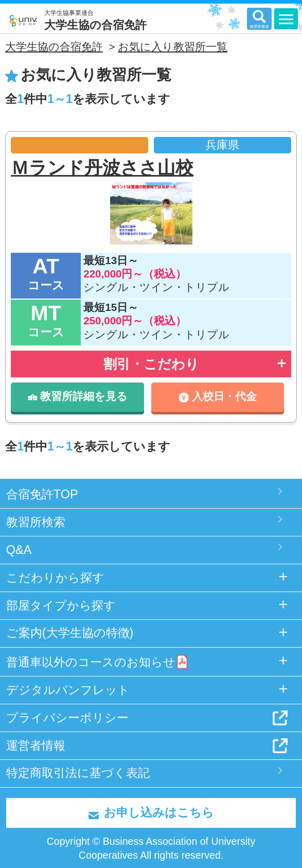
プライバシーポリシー (67, 718)
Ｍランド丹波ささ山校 (102, 168)
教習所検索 (36, 522)
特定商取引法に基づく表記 (78, 773)
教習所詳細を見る (78, 396)
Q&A (19, 550)
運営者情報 (36, 745)
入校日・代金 (218, 396)
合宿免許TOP (42, 494)
